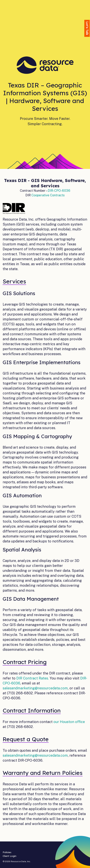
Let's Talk (87, 28)
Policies (7, 852)
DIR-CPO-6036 (59, 191)
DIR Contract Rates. (33, 678)
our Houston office (69, 722)
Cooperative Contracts (48, 195)
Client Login (9, 856)
